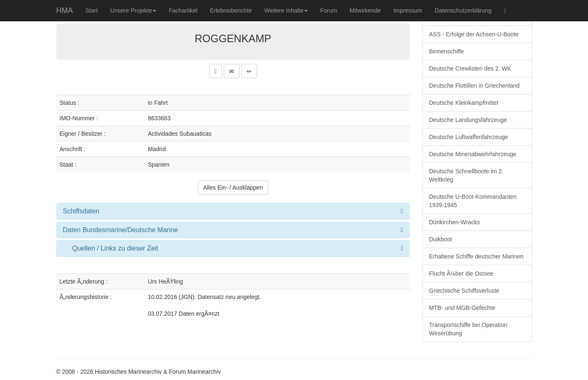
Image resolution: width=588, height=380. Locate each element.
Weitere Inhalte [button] (286, 10)
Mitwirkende (365, 10)
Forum (328, 10)
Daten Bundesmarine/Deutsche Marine (121, 230)
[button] (216, 71)
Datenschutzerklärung (463, 10)
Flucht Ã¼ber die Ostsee (461, 274)
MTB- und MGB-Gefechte (462, 308)
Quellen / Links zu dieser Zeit (115, 248)
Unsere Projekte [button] (133, 10)
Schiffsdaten (81, 211)
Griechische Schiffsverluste (464, 291)
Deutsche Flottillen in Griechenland (474, 86)
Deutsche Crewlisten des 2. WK (470, 68)
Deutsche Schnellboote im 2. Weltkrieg (466, 175)
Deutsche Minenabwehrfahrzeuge (473, 154)
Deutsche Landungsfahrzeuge (468, 120)
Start (92, 10)
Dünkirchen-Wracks (454, 222)
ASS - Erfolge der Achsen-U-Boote (474, 34)
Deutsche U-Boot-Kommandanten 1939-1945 (473, 201)
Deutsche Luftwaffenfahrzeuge (469, 137)
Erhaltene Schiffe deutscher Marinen (476, 256)
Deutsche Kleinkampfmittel (464, 103)
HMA (65, 10)
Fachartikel (183, 10)
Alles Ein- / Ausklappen (233, 187)
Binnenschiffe (447, 51)
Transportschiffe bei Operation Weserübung (468, 329)
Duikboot (440, 239)
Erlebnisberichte (231, 10)
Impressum (408, 10)
